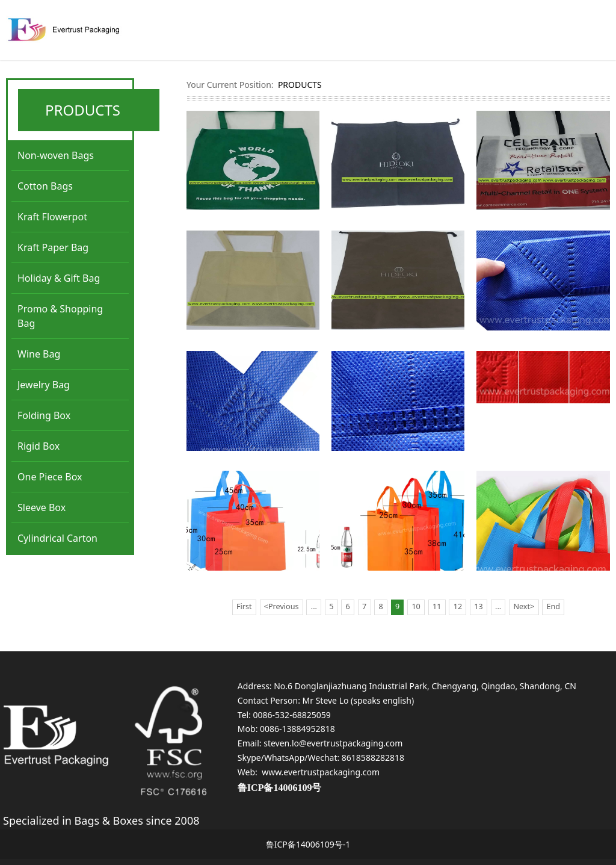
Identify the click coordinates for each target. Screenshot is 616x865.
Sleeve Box (42, 507)
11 (437, 606)
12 (458, 606)
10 (416, 606)
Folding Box (44, 415)
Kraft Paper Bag (53, 247)
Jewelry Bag (44, 385)
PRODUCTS (300, 85)
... (314, 606)
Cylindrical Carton (57, 538)
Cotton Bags (45, 186)
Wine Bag (39, 354)
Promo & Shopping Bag (60, 316)
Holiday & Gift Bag (59, 278)
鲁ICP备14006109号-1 (308, 844)
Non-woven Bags (56, 155)
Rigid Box (38, 446)
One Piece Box (50, 477)
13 (478, 606)
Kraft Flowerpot (52, 217)
